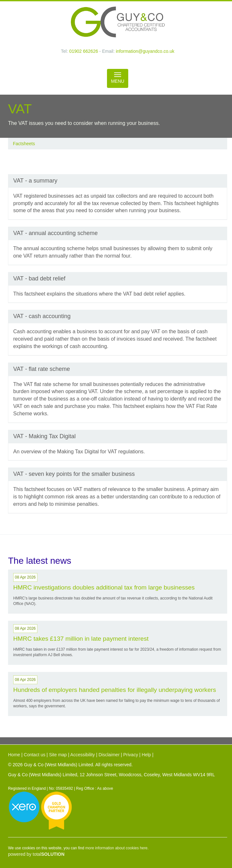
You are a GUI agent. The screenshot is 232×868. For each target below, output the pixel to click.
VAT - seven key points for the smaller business (74, 474)
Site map (58, 755)
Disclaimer (109, 755)
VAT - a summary (35, 181)
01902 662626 (84, 51)
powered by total (36, 854)
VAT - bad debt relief (39, 278)
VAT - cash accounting (42, 316)
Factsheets (24, 144)
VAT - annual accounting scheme (55, 233)
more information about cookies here (116, 848)
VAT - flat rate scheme (42, 369)
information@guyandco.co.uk (145, 51)
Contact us (35, 755)
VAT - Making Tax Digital (44, 436)
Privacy (130, 755)
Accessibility (82, 755)
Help (146, 755)
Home (14, 755)
